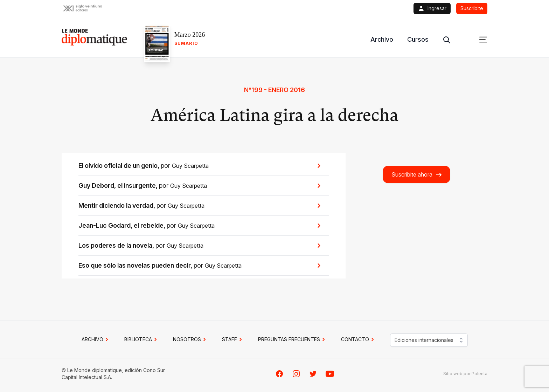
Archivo (382, 39)
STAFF (233, 339)
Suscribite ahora (417, 175)
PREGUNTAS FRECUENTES (293, 339)
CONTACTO (359, 339)
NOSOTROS (190, 339)
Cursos (418, 39)
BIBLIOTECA (142, 339)
